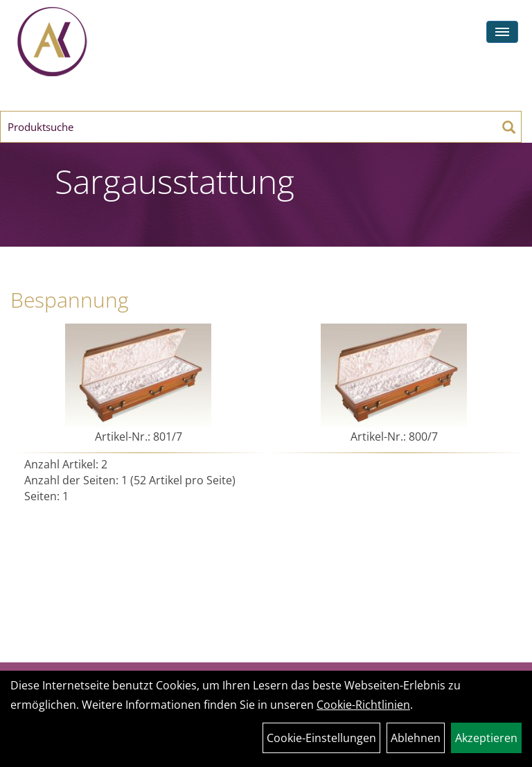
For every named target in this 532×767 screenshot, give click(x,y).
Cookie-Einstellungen (321, 738)
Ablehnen (416, 738)
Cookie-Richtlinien (363, 705)
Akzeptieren (486, 738)
